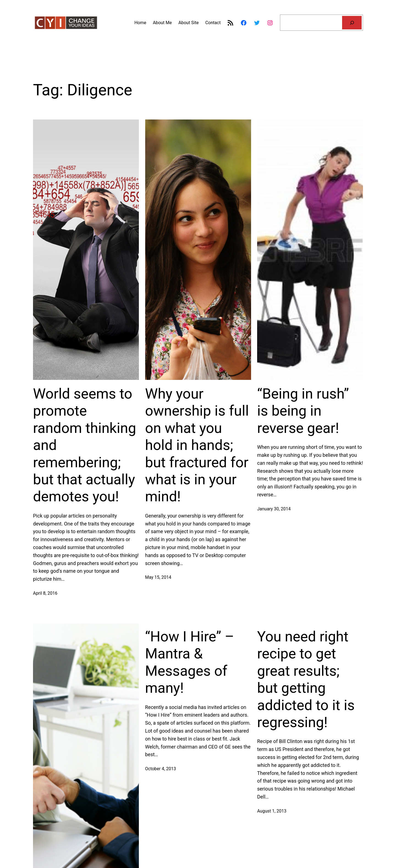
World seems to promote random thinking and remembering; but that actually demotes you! (85, 445)
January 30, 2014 (274, 509)
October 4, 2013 (161, 769)
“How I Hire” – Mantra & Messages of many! (190, 662)
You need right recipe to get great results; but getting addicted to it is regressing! (306, 679)
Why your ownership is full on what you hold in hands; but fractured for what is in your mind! (197, 445)
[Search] (352, 23)
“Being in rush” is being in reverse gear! (303, 411)
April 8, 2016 (45, 593)
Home (140, 23)
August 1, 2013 (272, 811)
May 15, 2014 (158, 577)
